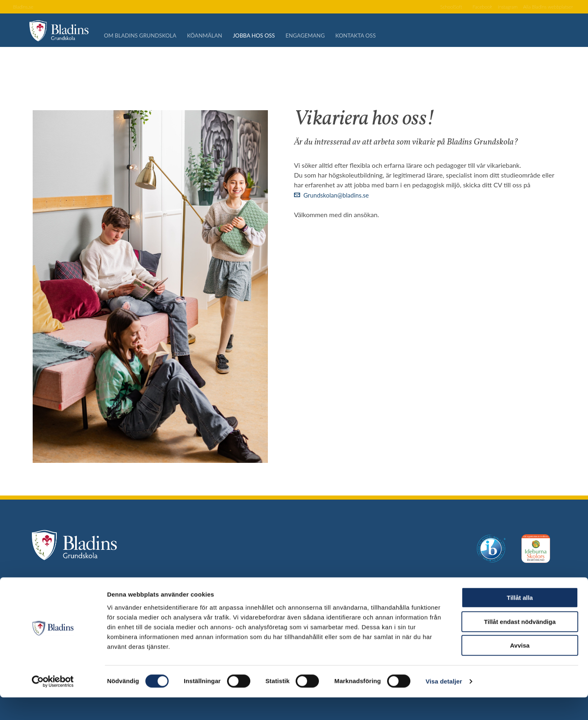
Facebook (471, 7)
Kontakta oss (370, 37)
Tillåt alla (520, 620)
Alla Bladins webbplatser (545, 7)
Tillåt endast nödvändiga (520, 644)
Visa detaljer (444, 704)
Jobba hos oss (265, 37)
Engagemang (318, 37)
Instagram (499, 7)
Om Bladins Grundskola (148, 37)
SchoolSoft (436, 7)
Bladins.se (25, 7)
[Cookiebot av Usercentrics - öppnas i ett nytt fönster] (53, 704)
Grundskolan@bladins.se (339, 195)
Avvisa (520, 668)
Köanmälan (214, 37)
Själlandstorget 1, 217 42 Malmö (121, 590)
